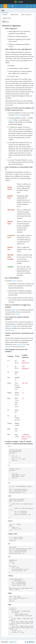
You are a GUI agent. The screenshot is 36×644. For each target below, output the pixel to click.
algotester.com (13, 642)
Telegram (8, 347)
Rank (11, 326)
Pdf (7, 22)
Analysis (14, 310)
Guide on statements (26, 15)
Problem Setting (14, 15)
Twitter (25, 344)
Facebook (19, 344)
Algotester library (7, 18)
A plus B (11, 120)
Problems (17, 115)
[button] (2, 6)
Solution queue (10, 330)
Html (4, 22)
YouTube (17, 314)
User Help (5, 15)
